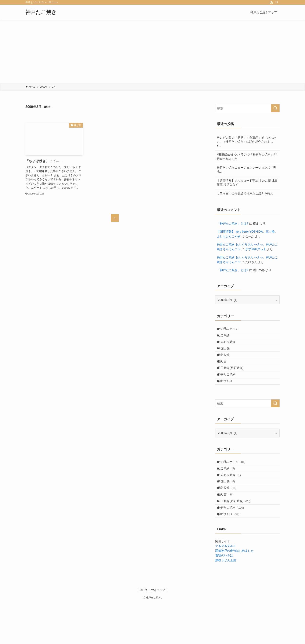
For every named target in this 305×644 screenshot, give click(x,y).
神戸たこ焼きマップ (153, 631)
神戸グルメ (228, 400)
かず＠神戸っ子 (256, 249)
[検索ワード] (247, 108)
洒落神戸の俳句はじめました (234, 592)
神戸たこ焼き (41, 12)
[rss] (271, 2)
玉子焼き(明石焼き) (233, 383)
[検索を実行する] (275, 108)
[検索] (277, 2)
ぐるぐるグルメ (226, 587)
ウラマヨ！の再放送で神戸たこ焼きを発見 (245, 193)
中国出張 (226, 356)
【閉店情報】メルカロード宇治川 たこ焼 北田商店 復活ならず (247, 183)
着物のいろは (224, 596)
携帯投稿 (226, 365)
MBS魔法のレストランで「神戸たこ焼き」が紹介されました (247, 157)
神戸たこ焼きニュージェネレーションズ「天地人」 (246, 170)
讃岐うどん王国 (226, 601)
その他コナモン (231, 330)
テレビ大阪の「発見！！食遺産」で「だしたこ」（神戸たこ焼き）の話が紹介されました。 (246, 142)
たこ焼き (226, 339)
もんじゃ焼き (229, 348)
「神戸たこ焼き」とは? (233, 223)
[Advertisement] (152, 52)
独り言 (225, 374)
